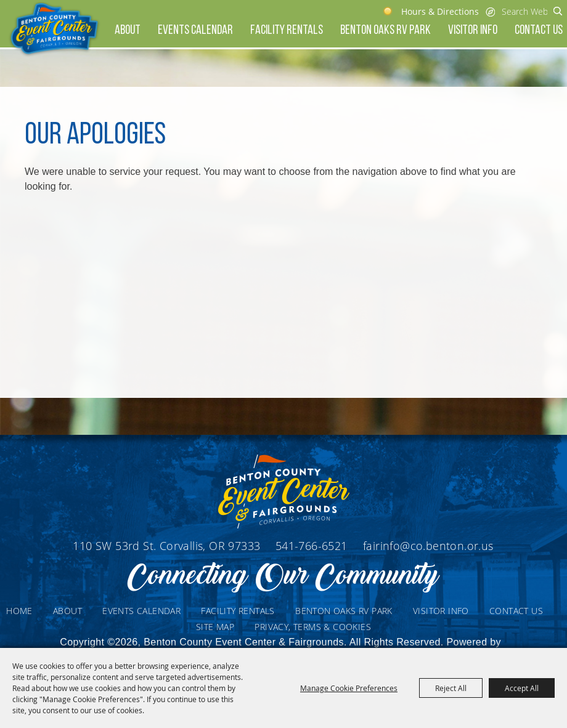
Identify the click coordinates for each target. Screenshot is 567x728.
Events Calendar (195, 30)
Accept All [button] (522, 688)
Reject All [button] (451, 688)
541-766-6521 (313, 546)
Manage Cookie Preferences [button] (349, 688)
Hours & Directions (440, 11)
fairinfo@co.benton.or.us (428, 546)
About (128, 30)
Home (19, 611)
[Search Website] (524, 11)
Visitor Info (473, 30)
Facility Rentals (287, 30)
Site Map (215, 627)
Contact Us (539, 30)
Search (558, 11)
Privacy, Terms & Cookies (313, 627)
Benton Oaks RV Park (385, 30)
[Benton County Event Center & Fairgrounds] (54, 30)
